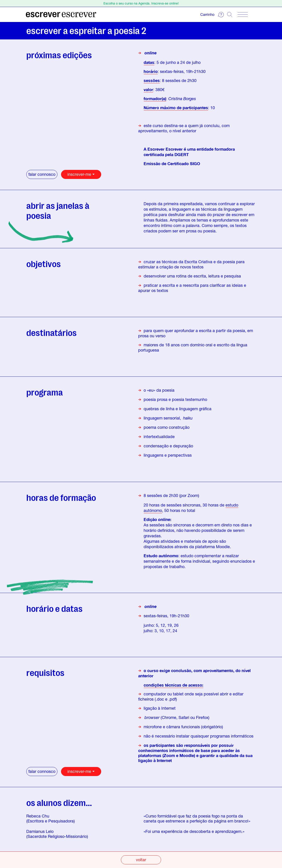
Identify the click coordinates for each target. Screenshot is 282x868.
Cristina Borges (182, 99)
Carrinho (207, 14)
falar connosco (42, 174)
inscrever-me (79, 174)
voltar (141, 860)
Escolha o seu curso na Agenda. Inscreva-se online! (141, 3)
